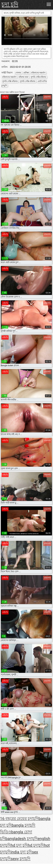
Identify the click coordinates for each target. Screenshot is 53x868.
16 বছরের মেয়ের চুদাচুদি (19, 819)
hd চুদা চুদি (19, 845)
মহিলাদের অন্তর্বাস (38, 73)
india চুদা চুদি (21, 852)
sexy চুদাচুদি (21, 859)
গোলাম (18, 73)
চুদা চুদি (10, 4)
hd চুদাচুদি (36, 845)
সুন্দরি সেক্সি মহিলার (38, 77)
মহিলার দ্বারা (23, 77)
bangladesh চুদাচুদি (21, 839)
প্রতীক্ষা (26, 73)
